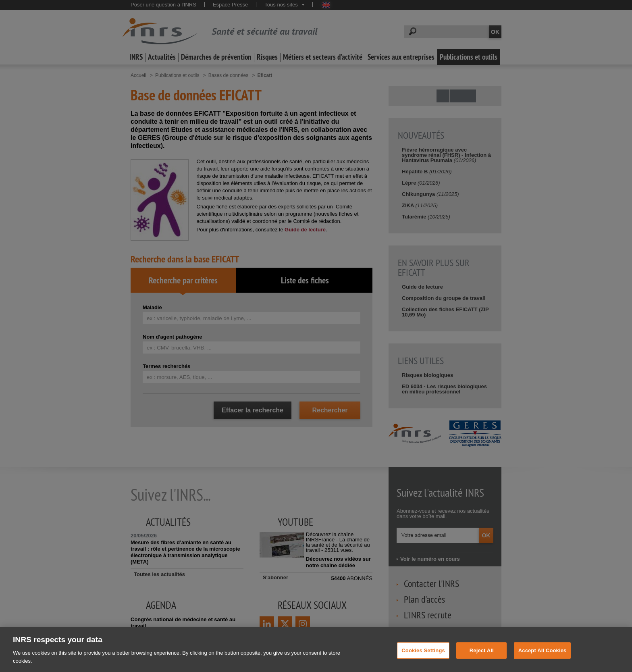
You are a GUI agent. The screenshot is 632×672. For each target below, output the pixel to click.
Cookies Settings (423, 656)
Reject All (482, 656)
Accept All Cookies (543, 656)
